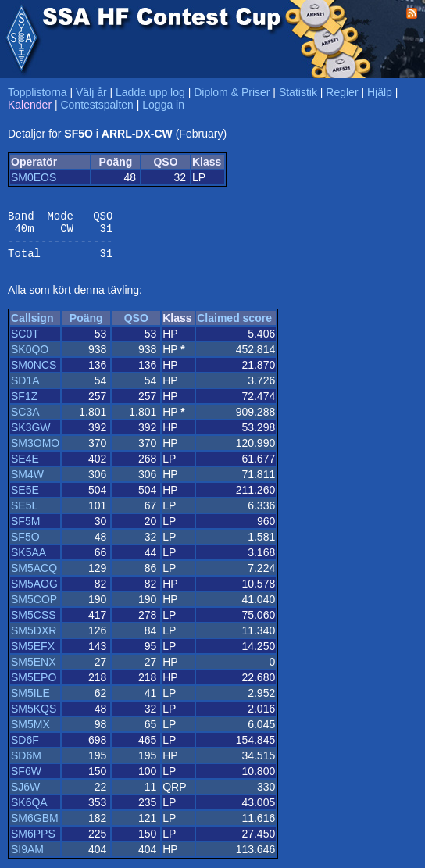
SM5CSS (34, 624)
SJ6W (25, 796)
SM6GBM (35, 827)
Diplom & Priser (232, 92)
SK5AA (29, 562)
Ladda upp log (150, 92)
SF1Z (24, 405)
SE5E (25, 499)
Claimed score (234, 327)
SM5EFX (33, 655)
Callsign (32, 327)
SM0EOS (34, 177)
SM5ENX (34, 671)
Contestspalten (96, 105)
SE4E (25, 468)
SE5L (24, 515)
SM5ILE (30, 702)
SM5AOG (34, 593)
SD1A (25, 390)
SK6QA (29, 812)
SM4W (27, 484)
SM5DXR (34, 640)
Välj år (91, 92)
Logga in (163, 105)
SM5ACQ (34, 577)
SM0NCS (34, 374)
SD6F (25, 749)
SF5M (25, 530)
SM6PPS (33, 843)
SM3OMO (35, 452)
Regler (342, 92)
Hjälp (380, 92)
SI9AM (27, 859)
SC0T (25, 343)
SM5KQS (34, 718)
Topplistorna (37, 92)
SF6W (26, 780)
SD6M (26, 765)
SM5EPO (34, 687)
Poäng (86, 327)
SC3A (25, 421)
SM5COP (34, 609)
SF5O (25, 546)
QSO (136, 327)
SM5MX (30, 734)
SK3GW (31, 437)
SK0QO (30, 359)
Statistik (298, 92)
